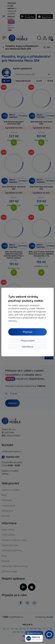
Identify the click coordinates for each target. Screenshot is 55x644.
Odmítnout (28, 347)
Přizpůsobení (28, 341)
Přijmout (28, 332)
